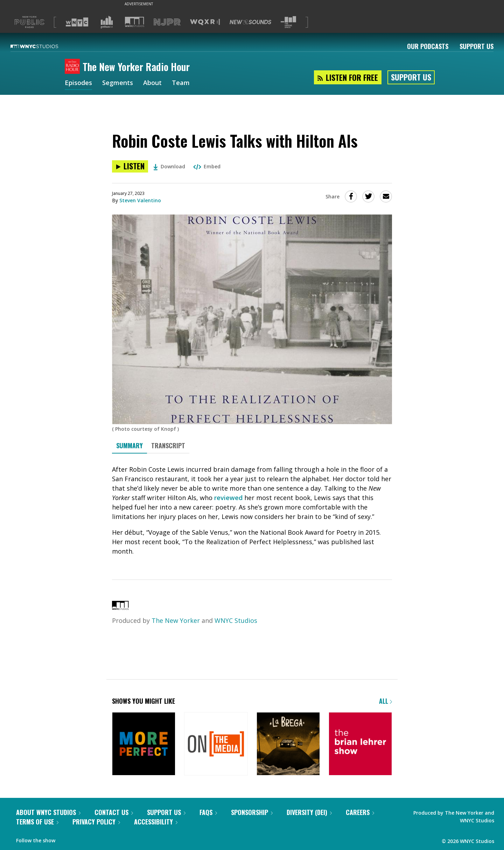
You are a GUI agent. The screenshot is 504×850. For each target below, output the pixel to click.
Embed (207, 166)
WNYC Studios (236, 620)
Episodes (78, 83)
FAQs (208, 812)
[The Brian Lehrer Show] (360, 744)
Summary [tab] (129, 445)
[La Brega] (288, 744)
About (152, 83)
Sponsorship (252, 812)
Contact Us (114, 812)
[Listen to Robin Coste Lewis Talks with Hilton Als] (130, 166)
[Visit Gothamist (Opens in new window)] (107, 22)
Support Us (477, 46)
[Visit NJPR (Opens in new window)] (167, 22)
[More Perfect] (144, 744)
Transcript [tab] (168, 445)
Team (181, 83)
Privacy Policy (96, 822)
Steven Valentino (140, 200)
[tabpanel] (252, 510)
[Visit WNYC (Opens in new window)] (77, 22)
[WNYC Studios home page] (43, 46)
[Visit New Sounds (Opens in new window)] (250, 22)
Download (169, 166)
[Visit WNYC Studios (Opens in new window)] (135, 22)
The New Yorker (176, 620)
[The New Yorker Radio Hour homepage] (74, 67)
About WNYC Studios (48, 812)
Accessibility (156, 822)
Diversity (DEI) (309, 812)
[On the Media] (216, 744)
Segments (118, 83)
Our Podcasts (428, 46)
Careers (360, 812)
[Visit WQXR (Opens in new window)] (205, 22)
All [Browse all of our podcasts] (386, 701)
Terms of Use (37, 822)
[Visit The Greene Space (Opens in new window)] (288, 22)
